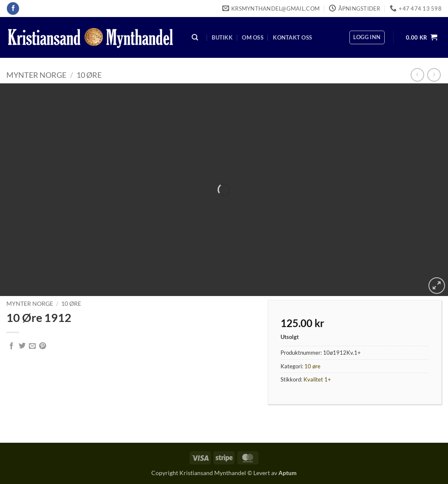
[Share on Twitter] (22, 346)
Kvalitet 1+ (317, 379)
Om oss (253, 37)
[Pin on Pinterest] (43, 346)
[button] (367, 37)
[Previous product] (434, 75)
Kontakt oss (292, 37)
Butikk (222, 37)
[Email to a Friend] (32, 346)
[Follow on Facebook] (13, 9)
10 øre (89, 75)
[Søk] (195, 38)
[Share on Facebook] (11, 346)
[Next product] (417, 75)
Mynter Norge (36, 75)
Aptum (288, 473)
